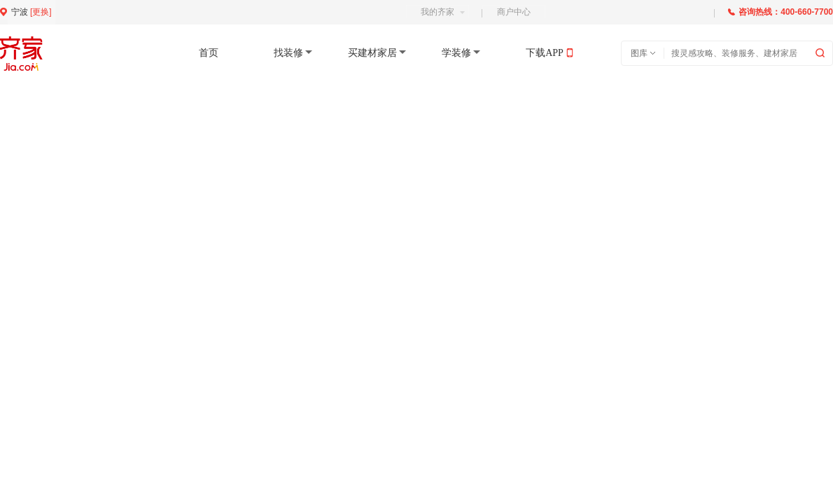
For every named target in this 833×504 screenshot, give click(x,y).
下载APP (545, 53)
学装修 (456, 53)
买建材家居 (372, 53)
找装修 (288, 53)
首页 (209, 53)
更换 (41, 12)
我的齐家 (443, 12)
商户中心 (514, 12)
